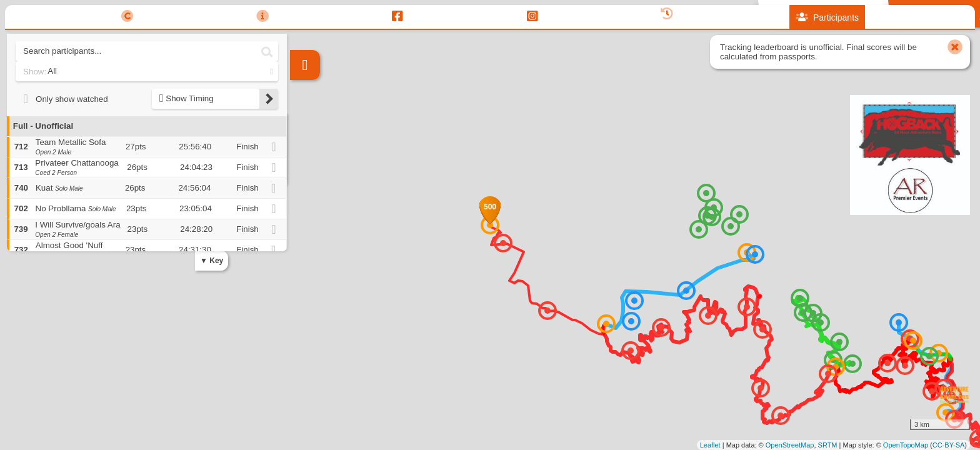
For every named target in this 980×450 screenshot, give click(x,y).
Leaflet (710, 445)
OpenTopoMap (906, 445)
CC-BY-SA (949, 445)
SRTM (828, 445)
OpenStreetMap (790, 445)
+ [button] (300, 137)
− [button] (300, 158)
